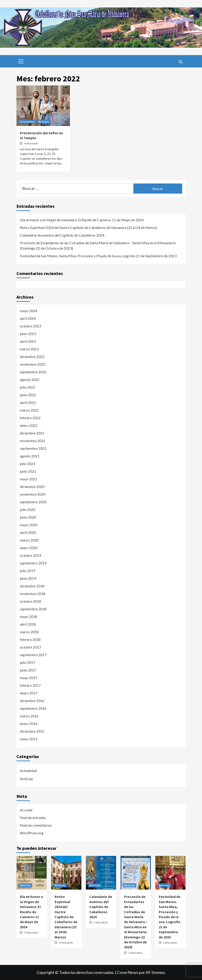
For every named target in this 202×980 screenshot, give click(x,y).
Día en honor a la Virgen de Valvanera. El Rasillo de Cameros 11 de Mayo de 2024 (82, 220)
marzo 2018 (29, 632)
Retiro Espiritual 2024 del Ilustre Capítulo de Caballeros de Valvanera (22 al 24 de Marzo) (88, 227)
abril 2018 (28, 624)
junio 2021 (28, 471)
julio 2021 (28, 464)
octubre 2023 (30, 326)
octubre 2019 (30, 555)
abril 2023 (28, 341)
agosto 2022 (30, 379)
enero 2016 (29, 724)
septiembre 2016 (33, 708)
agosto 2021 (30, 456)
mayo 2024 (29, 311)
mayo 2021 (29, 479)
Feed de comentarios (36, 825)
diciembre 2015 (32, 731)
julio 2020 (28, 509)
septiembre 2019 (33, 563)
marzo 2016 (29, 716)
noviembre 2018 (33, 594)
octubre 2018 (30, 601)
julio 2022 (28, 387)
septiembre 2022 (33, 372)
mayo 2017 (29, 678)
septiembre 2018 (33, 609)
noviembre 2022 (33, 364)
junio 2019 (28, 578)
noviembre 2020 (33, 494)
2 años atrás (31, 932)
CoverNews (128, 972)
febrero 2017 (30, 685)
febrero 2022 (30, 418)
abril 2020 (28, 532)
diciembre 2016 (32, 701)
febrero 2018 (30, 639)
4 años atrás (31, 143)
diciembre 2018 (32, 586)
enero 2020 (29, 548)
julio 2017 (28, 662)
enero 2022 (29, 425)
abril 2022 (28, 402)
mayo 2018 (29, 616)
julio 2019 (28, 571)
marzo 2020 (29, 540)
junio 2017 (28, 670)
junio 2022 (28, 395)
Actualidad (27, 122)
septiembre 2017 (33, 655)
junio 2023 (28, 334)
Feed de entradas (33, 818)
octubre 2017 (30, 647)
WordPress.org (32, 833)
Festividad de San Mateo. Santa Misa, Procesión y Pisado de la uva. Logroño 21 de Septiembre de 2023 (98, 256)
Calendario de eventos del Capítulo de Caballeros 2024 (62, 235)
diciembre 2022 (32, 357)
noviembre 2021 (33, 441)
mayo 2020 (29, 525)
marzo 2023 (29, 349)
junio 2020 (28, 517)
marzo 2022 (29, 410)
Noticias (44, 122)
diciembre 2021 (32, 433)
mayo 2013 (29, 739)
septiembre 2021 (33, 448)
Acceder (26, 810)
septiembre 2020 (33, 502)
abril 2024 (28, 318)
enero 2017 (29, 693)
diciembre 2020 (32, 487)
